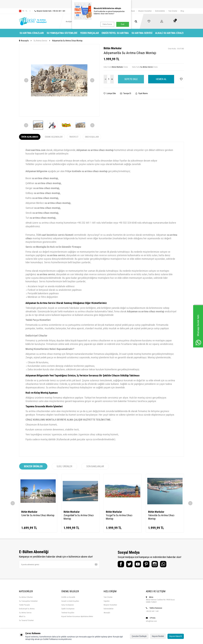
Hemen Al (161, 79)
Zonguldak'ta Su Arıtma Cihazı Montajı (79, 517)
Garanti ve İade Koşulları (70, 601)
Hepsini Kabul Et (176, 636)
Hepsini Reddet (158, 636)
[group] (59, 80)
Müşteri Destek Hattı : (49, 11)
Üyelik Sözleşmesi (68, 609)
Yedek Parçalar (89, 33)
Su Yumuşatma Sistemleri (62, 33)
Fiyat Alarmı (142, 93)
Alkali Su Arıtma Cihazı (169, 33)
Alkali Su (22, 616)
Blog (182, 11)
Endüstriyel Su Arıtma (115, 33)
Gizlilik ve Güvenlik (68, 597)
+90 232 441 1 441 (152, 611)
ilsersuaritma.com (36, 150)
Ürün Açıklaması (30, 137)
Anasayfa (24, 41)
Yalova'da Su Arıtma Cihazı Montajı (161, 517)
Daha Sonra (107, 24)
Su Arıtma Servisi (142, 33)
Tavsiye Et (126, 93)
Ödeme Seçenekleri (54, 137)
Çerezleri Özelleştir (139, 636)
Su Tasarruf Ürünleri (26, 620)
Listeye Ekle (110, 93)
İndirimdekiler (160, 11)
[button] (26, 80)
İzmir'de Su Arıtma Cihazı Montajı (38, 515)
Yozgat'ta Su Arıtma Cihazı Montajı (119, 517)
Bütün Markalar (113, 48)
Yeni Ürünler (173, 11)
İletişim (132, 11)
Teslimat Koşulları (68, 613)
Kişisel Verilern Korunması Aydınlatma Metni (77, 616)
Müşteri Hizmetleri (145, 11)
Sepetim (107, 601)
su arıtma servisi (56, 255)
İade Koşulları (92, 137)
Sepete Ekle (131, 79)
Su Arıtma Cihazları (32, 33)
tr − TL (25, 11)
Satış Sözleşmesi (68, 605)
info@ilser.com (151, 621)
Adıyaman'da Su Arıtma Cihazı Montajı (67, 41)
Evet (123, 24)
